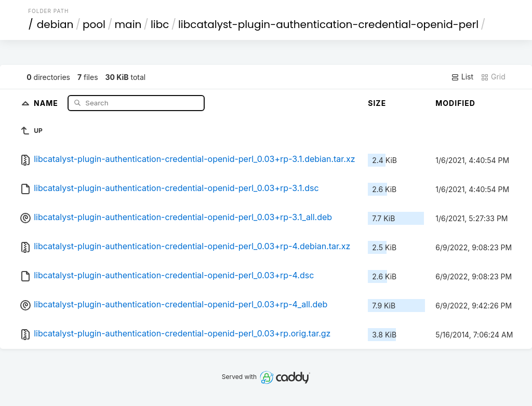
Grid (493, 77)
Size (377, 103)
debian (55, 24)
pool (94, 24)
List (462, 77)
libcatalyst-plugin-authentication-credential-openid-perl (328, 24)
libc (160, 24)
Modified (455, 103)
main (128, 24)
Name (47, 103)
